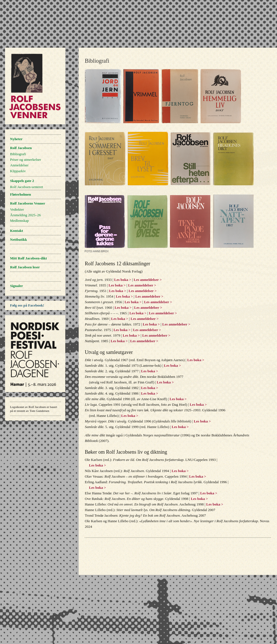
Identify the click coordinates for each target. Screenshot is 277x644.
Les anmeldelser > (147, 280)
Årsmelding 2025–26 (25, 215)
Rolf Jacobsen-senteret (27, 187)
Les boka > (123, 280)
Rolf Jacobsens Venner (28, 203)
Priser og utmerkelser (26, 160)
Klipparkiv (18, 171)
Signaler (16, 286)
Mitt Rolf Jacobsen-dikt (28, 258)
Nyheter (16, 139)
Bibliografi (18, 154)
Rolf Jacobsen (21, 148)
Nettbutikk (19, 240)
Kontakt (16, 231)
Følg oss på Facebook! (27, 305)
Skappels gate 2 (22, 181)
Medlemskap (19, 221)
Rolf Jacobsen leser (25, 267)
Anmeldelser (19, 165)
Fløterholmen (21, 194)
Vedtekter (17, 209)
